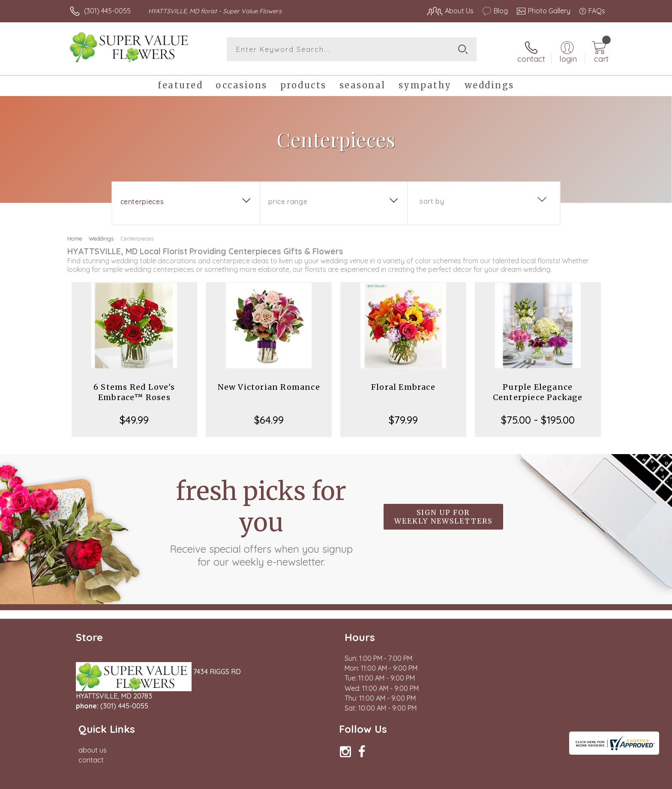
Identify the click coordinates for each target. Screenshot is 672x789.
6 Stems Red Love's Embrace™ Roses (134, 389)
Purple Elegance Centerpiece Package (538, 389)
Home (75, 235)
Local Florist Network (529, 780)
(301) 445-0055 (107, 11)
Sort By (432, 198)
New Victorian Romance (269, 384)
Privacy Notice (468, 780)
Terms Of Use (417, 780)
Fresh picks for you (261, 518)
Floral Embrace (403, 384)
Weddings (101, 235)
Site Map (582, 780)
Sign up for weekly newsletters (443, 514)
